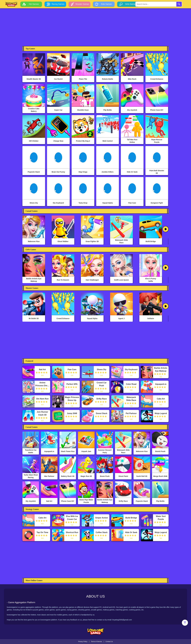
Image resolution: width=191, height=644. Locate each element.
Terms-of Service (96, 642)
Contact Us (109, 642)
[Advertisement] (95, 27)
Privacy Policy (83, 642)
